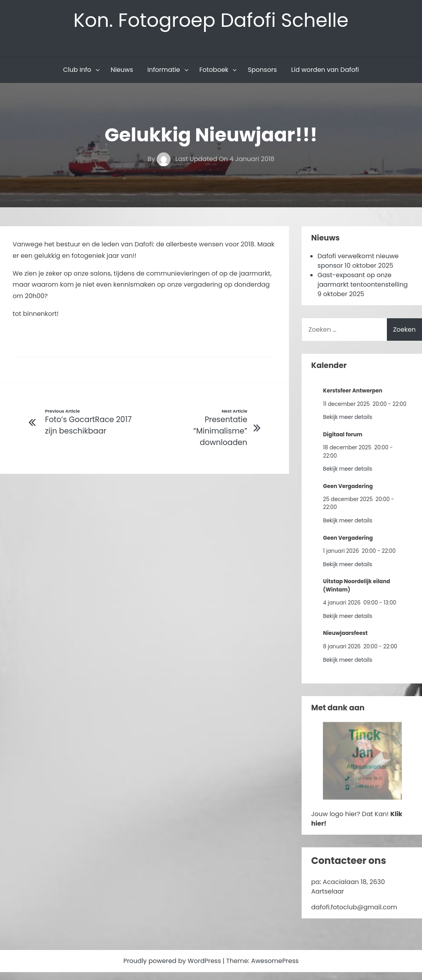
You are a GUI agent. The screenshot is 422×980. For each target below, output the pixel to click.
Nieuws (122, 70)
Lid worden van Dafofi (325, 70)
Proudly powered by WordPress (173, 961)
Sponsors (263, 70)
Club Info (77, 70)
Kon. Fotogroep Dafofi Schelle (211, 20)
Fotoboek (214, 70)
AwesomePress (275, 961)
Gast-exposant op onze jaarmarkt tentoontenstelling (363, 280)
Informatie (164, 70)
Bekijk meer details (348, 417)
